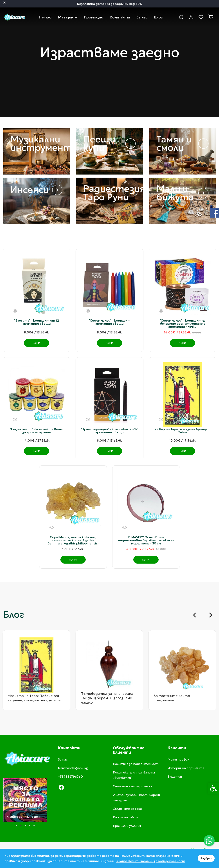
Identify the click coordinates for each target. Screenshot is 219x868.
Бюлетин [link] (175, 777)
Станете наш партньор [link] (132, 786)
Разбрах (206, 858)
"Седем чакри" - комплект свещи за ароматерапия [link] (36, 431)
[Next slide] (210, 615)
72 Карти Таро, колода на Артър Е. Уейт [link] (182, 431)
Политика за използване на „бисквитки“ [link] (134, 775)
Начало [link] (45, 17)
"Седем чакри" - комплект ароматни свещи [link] (109, 322)
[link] (209, 841)
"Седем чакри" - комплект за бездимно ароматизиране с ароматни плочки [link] (183, 324)
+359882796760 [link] (70, 777)
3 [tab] (25, 826)
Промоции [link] (94, 17)
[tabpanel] (24, 800)
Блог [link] (158, 17)
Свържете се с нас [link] (120, 17)
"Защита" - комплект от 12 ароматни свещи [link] (37, 322)
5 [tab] (34, 826)
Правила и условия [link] (127, 826)
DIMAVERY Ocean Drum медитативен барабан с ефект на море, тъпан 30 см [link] (146, 540)
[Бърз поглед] (15, 311)
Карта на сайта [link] (126, 817)
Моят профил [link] (178, 759)
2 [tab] (21, 826)
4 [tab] (30, 826)
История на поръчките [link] (186, 768)
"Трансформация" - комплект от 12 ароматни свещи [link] (109, 431)
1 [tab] (16, 826)
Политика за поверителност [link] (136, 764)
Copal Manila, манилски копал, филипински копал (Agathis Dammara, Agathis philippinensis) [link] (73, 540)
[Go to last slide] (195, 615)
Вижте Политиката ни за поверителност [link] (151, 861)
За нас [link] (142, 17)
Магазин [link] (68, 17)
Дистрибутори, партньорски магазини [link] (136, 797)
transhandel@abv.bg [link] (73, 768)
